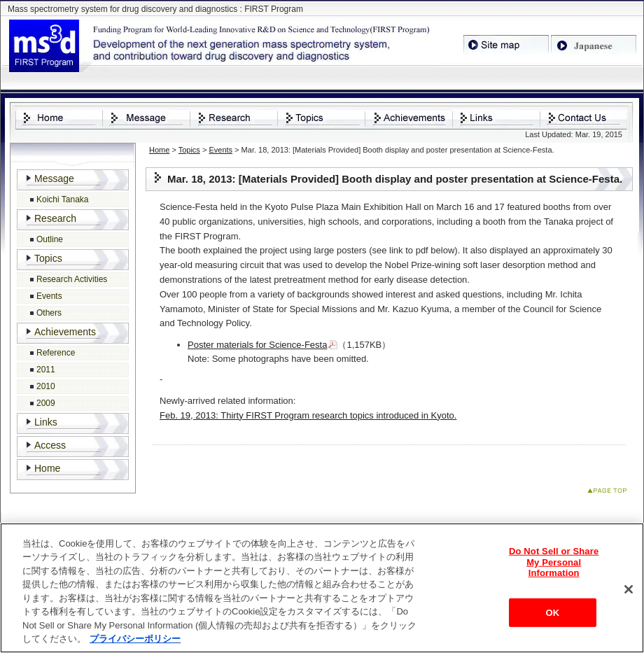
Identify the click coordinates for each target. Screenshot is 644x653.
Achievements (65, 332)
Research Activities (72, 279)
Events (220, 150)
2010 (46, 386)
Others (49, 313)
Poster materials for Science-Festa (257, 345)
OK (552, 613)
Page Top (610, 493)
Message (54, 178)
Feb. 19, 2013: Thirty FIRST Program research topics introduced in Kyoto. (308, 415)
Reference (56, 353)
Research (55, 218)
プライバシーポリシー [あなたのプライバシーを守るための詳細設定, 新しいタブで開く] (135, 640)
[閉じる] (629, 590)
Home (159, 150)
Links (46, 422)
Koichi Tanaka (63, 199)
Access (50, 445)
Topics (189, 150)
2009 (46, 403)
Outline (50, 239)
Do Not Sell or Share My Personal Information (554, 563)
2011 (46, 370)
